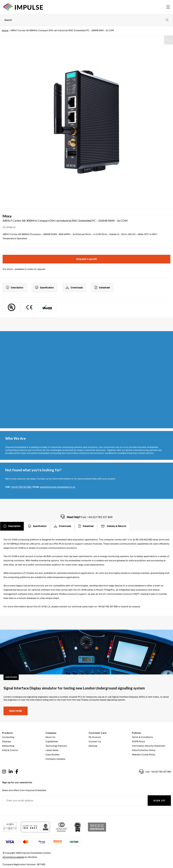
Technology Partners (56, 746)
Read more (16, 711)
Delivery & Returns (114, 526)
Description (15, 288)
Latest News (52, 750)
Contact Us (95, 741)
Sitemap (93, 746)
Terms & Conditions (142, 737)
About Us (50, 737)
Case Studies (52, 755)
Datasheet (102, 288)
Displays (7, 741)
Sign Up (159, 801)
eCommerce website (14, 857)
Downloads (74, 288)
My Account (95, 737)
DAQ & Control (10, 750)
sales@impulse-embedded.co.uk (57, 487)
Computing (8, 737)
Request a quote (86, 259)
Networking (8, 746)
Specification (44, 288)
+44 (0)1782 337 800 (21, 487)
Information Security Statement (149, 746)
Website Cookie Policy (144, 755)
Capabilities (52, 741)
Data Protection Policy (144, 750)
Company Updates (55, 759)
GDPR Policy (138, 741)
